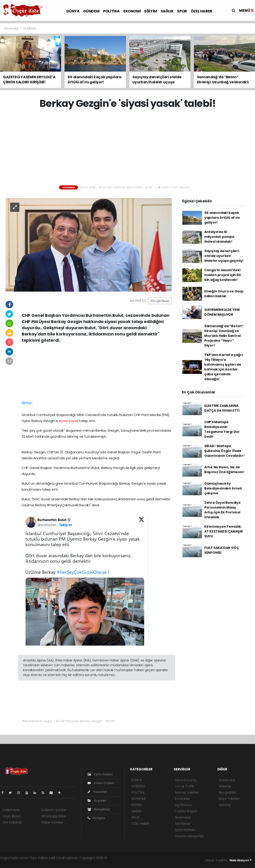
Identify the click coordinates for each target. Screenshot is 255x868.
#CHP (110, 721)
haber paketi (140, 858)
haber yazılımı (119, 858)
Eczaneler (182, 799)
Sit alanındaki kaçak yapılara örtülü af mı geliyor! (222, 218)
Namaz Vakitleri (187, 792)
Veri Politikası (12, 822)
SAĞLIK (167, 11)
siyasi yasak (69, 421)
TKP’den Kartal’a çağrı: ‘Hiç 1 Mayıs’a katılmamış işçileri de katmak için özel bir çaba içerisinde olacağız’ (224, 367)
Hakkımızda (11, 810)
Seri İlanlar (183, 824)
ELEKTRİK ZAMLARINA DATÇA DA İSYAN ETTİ (222, 408)
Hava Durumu (186, 780)
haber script (9, 863)
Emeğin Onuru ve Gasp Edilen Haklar (224, 294)
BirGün (27, 403)
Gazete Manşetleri (189, 836)
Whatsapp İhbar (54, 816)
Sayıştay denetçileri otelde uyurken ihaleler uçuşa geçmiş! (224, 256)
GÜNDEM (91, 11)
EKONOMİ (132, 11)
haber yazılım (182, 858)
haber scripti (161, 858)
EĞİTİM (151, 11)
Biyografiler (227, 792)
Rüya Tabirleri (229, 799)
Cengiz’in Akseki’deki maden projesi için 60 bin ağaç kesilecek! (223, 275)
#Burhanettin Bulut (37, 721)
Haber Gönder (52, 822)
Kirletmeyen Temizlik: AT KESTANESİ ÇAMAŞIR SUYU (224, 531)
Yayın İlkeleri (12, 816)
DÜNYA (73, 11)
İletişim (96, 818)
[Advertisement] (129, 147)
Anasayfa (12, 28)
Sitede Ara (227, 780)
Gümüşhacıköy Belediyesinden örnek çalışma (223, 488)
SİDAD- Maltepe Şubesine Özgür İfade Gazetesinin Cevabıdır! (224, 451)
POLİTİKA (111, 11)
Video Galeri (101, 783)
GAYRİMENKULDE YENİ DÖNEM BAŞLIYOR (222, 312)
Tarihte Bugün (186, 811)
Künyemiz (99, 809)
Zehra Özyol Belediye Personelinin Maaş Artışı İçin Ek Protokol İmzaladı (222, 510)
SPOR (182, 11)
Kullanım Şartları (54, 810)
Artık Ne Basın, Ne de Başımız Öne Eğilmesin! (224, 470)
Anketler (225, 786)
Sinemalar (183, 817)
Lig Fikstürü (183, 805)
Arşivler (97, 801)
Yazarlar (97, 792)
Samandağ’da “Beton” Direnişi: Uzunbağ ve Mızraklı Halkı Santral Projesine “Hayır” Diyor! (224, 336)
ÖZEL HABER (202, 11)
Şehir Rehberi (185, 830)
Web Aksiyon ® (240, 860)
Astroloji (225, 805)
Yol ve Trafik (185, 786)
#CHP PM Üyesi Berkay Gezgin (79, 721)
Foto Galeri (100, 774)
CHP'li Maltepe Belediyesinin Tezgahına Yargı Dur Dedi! (222, 429)
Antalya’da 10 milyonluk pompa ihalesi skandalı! (219, 237)
